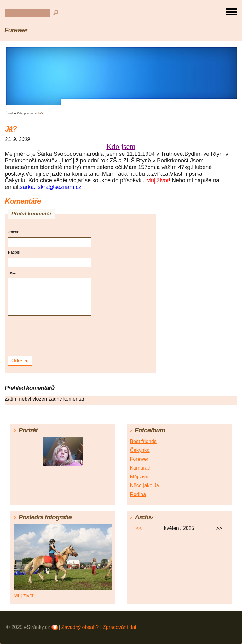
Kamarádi (141, 468)
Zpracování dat (120, 627)
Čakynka (140, 450)
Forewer (139, 459)
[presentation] (51, 336)
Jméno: (14, 232)
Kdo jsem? (25, 113)
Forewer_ (18, 30)
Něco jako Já (144, 486)
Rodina (138, 494)
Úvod (9, 113)
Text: (12, 272)
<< (139, 528)
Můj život (140, 477)
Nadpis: (14, 252)
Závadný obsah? (80, 627)
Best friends (143, 441)
